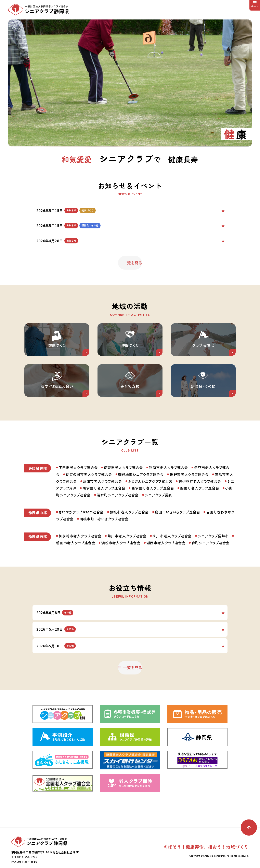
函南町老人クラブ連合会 (200, 519)
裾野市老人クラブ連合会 (189, 505)
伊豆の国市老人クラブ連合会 (89, 505)
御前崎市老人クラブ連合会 (80, 566)
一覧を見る (133, 255)
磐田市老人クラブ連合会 (76, 573)
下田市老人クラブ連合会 (78, 498)
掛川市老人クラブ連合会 (172, 566)
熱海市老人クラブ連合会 (168, 498)
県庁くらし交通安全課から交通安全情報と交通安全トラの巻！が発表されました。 (140, 642)
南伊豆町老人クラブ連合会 (104, 519)
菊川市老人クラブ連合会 (127, 566)
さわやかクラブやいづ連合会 (81, 543)
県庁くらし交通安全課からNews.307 (109, 658)
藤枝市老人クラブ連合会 (129, 543)
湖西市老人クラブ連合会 (166, 573)
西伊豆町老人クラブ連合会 (153, 519)
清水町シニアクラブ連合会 (118, 525)
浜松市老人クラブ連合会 (121, 573)
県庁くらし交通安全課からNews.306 (109, 673)
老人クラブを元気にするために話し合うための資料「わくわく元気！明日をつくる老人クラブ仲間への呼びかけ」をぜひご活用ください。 (150, 237)
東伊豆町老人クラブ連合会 (200, 512)
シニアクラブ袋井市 (213, 566)
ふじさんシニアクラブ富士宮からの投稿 (130, 210)
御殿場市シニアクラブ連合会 (141, 505)
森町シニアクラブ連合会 (211, 573)
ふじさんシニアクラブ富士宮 (150, 512)
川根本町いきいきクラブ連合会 (104, 549)
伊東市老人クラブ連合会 (123, 498)
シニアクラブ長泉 (158, 525)
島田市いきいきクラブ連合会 (177, 543)
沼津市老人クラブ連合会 (102, 512)
